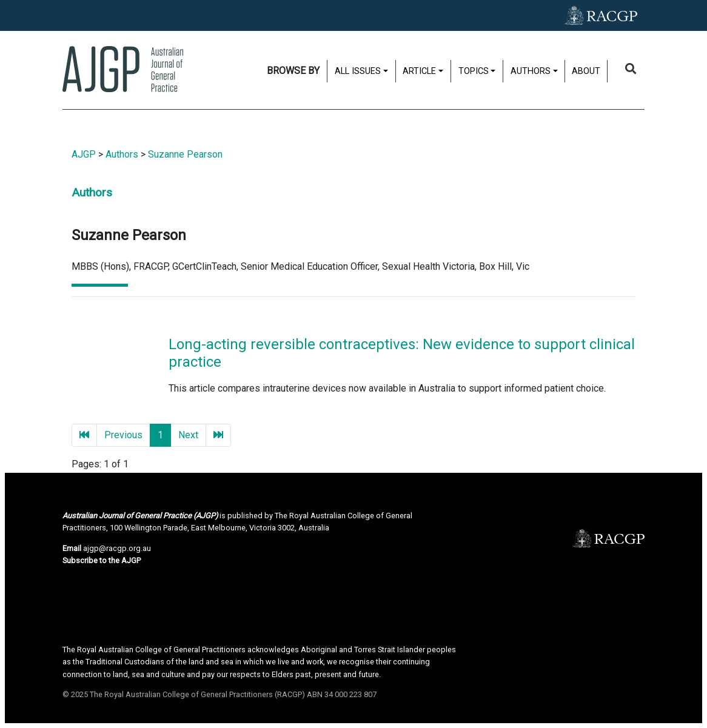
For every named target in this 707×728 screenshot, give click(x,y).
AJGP (84, 154)
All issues (358, 71)
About (586, 71)
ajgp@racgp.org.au (117, 548)
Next (188, 435)
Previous (123, 435)
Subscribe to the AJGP (102, 560)
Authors (531, 71)
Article (419, 71)
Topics (474, 71)
